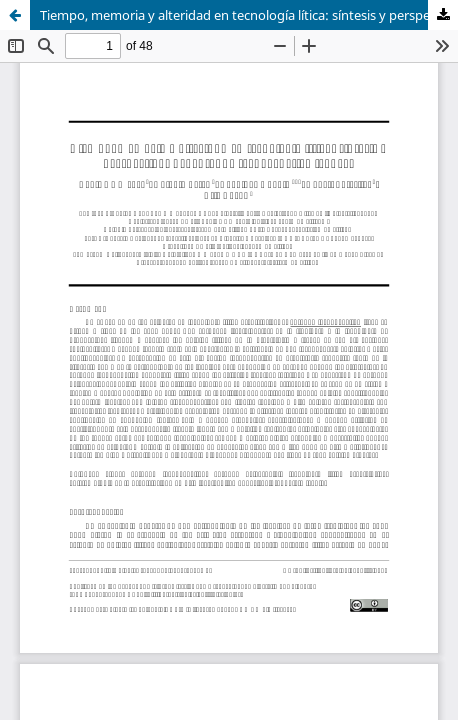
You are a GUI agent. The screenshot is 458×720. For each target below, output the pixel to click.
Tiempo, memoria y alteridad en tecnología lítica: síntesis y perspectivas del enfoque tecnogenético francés (249, 15)
